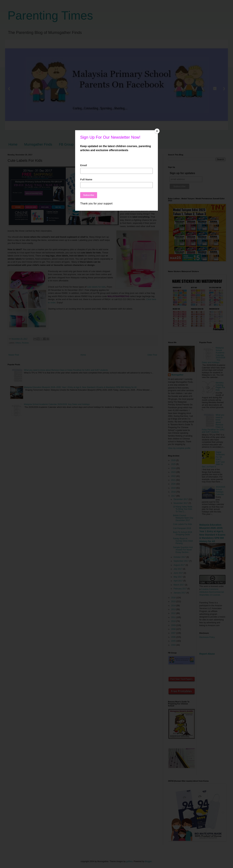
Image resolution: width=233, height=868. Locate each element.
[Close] (157, 131)
